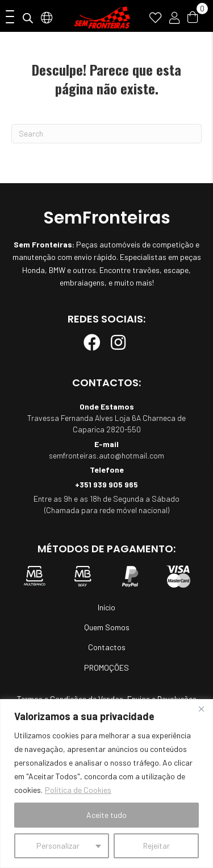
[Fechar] (201, 709)
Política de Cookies (78, 790)
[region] (106, 784)
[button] (7, 17)
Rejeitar (156, 846)
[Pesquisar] (106, 134)
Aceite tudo (106, 815)
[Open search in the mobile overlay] (28, 18)
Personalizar (58, 846)
